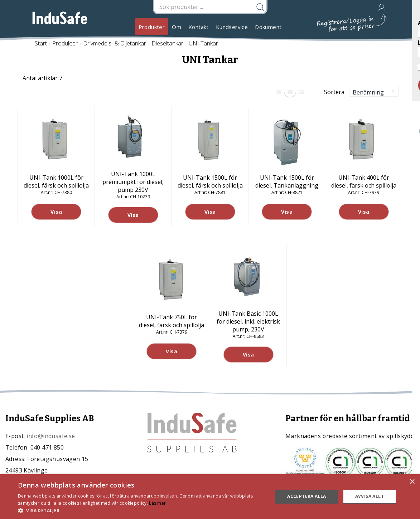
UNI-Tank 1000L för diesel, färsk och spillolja (56, 181)
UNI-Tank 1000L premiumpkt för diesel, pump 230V (133, 182)
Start (41, 43)
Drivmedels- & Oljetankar (115, 43)
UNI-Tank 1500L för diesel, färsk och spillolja (210, 181)
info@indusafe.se (51, 436)
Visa (56, 212)
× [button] (412, 482)
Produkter (152, 27)
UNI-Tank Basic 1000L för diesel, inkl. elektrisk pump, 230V (248, 321)
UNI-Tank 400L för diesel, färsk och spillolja (364, 181)
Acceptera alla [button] (307, 496)
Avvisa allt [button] (370, 496)
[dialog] (210, 497)
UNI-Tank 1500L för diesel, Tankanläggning (287, 181)
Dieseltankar (167, 43)
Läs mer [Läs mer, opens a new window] (157, 503)
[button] (142, 510)
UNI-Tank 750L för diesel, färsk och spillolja (172, 321)
